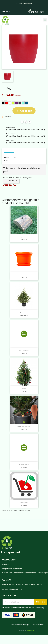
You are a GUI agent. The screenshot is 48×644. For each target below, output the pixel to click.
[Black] (3, 103)
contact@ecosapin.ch (12, 589)
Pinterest (29, 122)
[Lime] (13, 103)
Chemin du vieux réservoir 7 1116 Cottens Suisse (22, 584)
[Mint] (23, 103)
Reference (7, 158)
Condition (7, 161)
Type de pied (24, 237)
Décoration (24, 389)
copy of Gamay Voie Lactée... (24, 427)
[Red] (7, 103)
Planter (24, 275)
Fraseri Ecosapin (24, 313)
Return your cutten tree (24, 465)
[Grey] (20, 103)
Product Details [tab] (9, 151)
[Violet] (17, 103)
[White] (10, 103)
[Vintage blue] (27, 103)
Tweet (26, 122)
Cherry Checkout (24, 502)
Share (22, 122)
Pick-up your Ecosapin (24, 351)
